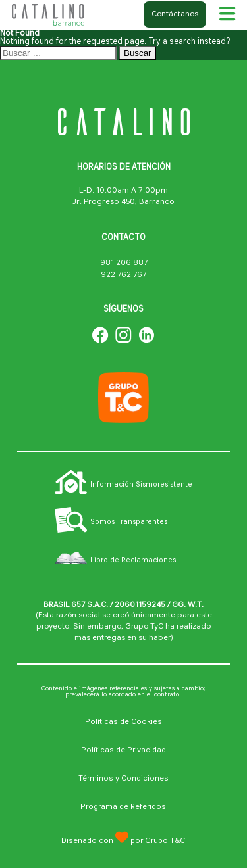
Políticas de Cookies (123, 722)
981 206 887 (124, 263)
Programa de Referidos (123, 807)
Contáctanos (175, 14)
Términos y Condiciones (123, 779)
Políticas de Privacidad (123, 750)
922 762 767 (123, 275)
